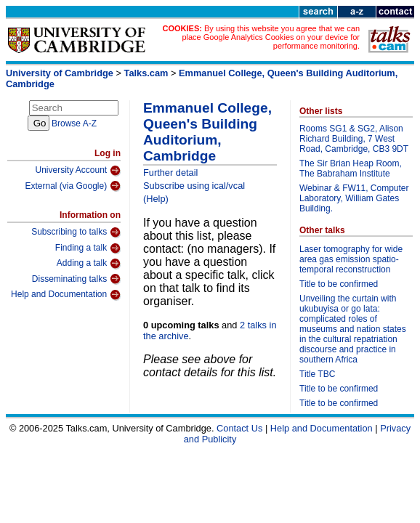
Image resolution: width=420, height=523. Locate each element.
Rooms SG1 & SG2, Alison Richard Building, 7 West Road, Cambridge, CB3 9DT (354, 139)
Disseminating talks (76, 279)
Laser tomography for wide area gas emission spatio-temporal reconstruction (351, 259)
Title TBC (317, 374)
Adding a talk (89, 264)
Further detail (170, 173)
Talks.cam (146, 73)
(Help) (156, 199)
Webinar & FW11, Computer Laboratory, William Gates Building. (354, 198)
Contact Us (239, 428)
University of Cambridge (60, 73)
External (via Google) (73, 186)
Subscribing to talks (76, 232)
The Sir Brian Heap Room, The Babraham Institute (351, 169)
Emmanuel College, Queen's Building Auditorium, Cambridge (207, 132)
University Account (78, 171)
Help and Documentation (66, 295)
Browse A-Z (74, 123)
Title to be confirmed (339, 284)
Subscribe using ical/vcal (194, 186)
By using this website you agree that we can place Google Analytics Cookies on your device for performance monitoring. (271, 37)
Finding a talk (88, 248)
